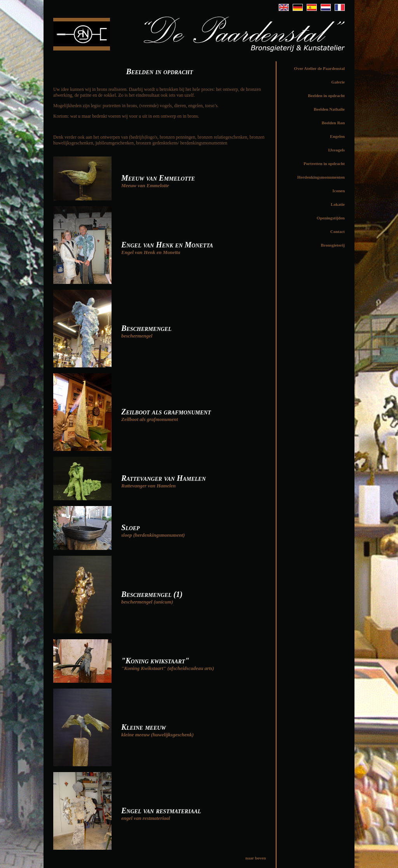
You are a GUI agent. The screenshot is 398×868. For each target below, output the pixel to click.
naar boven (256, 858)
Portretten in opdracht (324, 164)
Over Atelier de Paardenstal (319, 68)
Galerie (338, 82)
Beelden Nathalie (329, 109)
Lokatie (338, 204)
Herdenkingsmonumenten (321, 177)
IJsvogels (336, 150)
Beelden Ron (333, 123)
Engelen (337, 136)
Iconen (339, 191)
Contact (338, 231)
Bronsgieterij (333, 245)
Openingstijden (331, 218)
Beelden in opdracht (326, 96)
